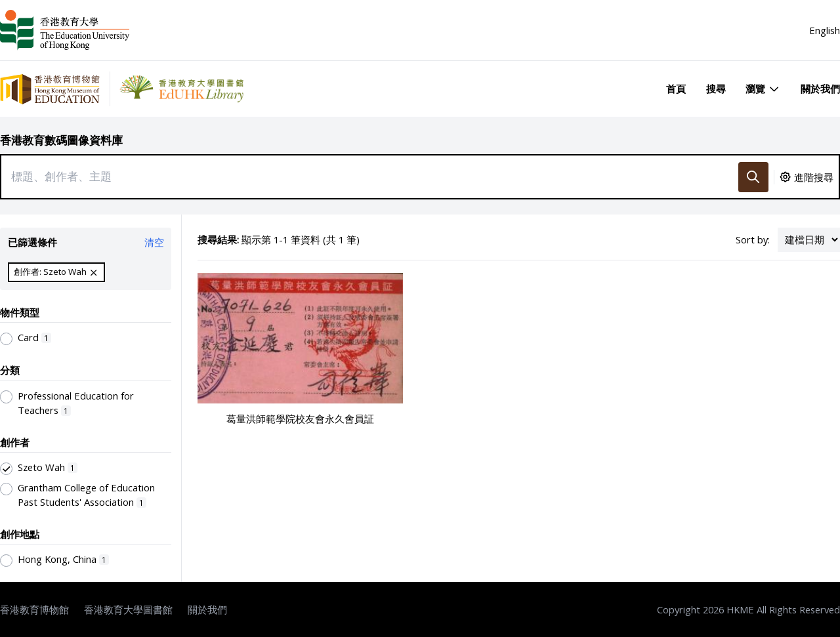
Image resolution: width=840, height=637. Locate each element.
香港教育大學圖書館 (128, 609)
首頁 (676, 89)
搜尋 (716, 89)
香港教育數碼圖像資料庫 (61, 140)
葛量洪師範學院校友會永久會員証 (300, 419)
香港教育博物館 (34, 609)
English (825, 30)
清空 (154, 242)
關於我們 (820, 89)
